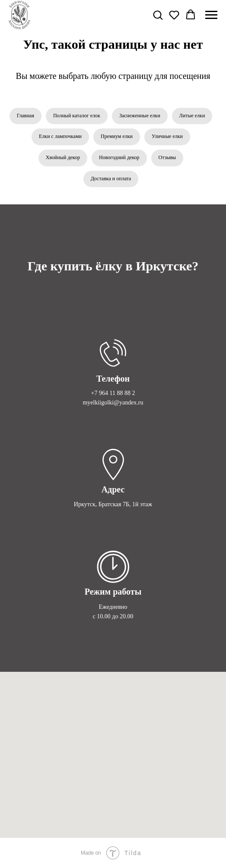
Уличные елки (167, 136)
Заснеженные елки (140, 116)
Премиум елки (117, 136)
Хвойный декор (63, 157)
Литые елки (192, 116)
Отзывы (167, 157)
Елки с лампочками (60, 136)
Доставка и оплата (111, 179)
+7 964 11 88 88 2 (113, 393)
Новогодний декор (119, 157)
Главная (25, 116)
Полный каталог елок (77, 116)
